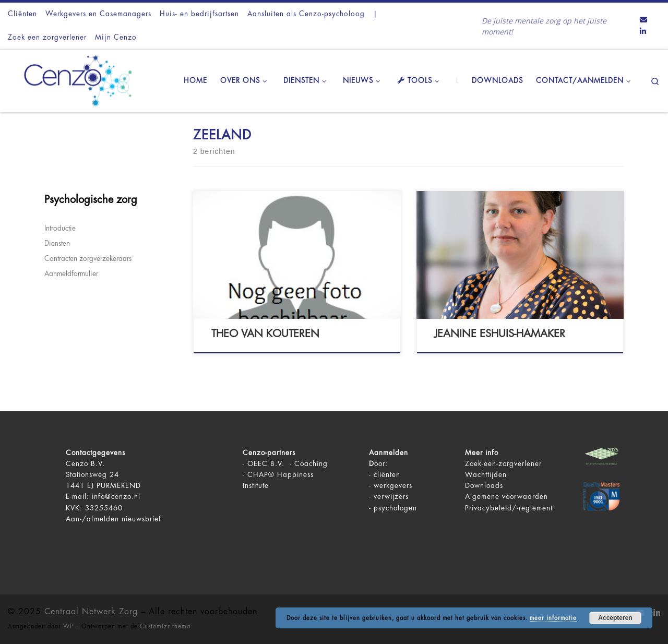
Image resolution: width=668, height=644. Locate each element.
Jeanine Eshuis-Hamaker (500, 334)
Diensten (57, 243)
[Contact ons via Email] (643, 20)
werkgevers (393, 486)
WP (68, 627)
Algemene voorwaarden (506, 497)
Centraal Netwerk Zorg (91, 612)
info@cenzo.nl (116, 497)
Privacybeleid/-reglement (509, 508)
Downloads (484, 486)
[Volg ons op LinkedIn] (643, 32)
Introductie (60, 228)
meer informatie (553, 618)
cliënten (387, 475)
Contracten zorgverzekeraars (88, 259)
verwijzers (391, 497)
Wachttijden (486, 475)
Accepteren (615, 618)
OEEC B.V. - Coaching (288, 464)
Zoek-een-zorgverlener (503, 464)
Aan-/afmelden (92, 519)
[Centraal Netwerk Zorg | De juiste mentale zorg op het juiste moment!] (73, 79)
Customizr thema (165, 627)
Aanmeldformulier (71, 274)
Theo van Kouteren (265, 334)
